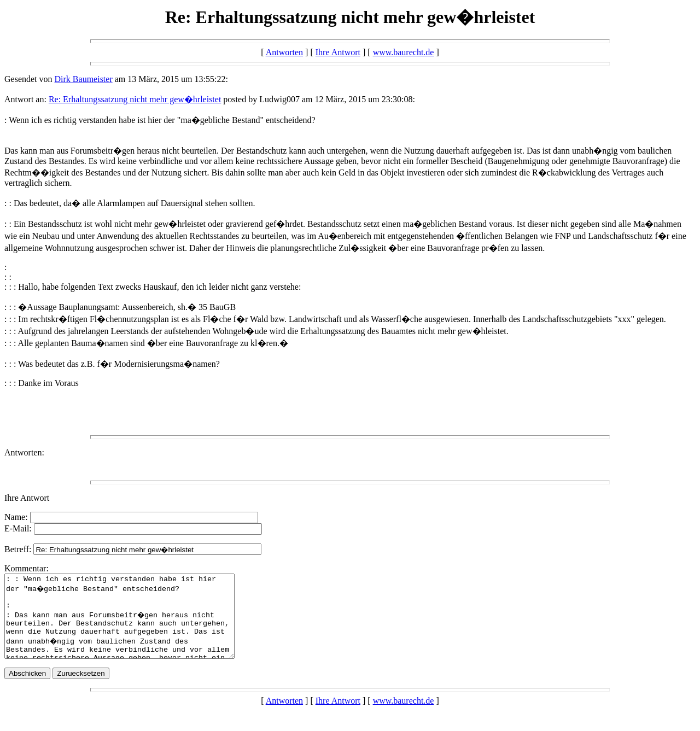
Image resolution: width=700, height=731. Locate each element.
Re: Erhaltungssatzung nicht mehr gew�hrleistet (135, 99)
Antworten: (24, 452)
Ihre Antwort (338, 52)
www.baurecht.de (404, 52)
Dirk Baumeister (84, 79)
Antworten (284, 52)
